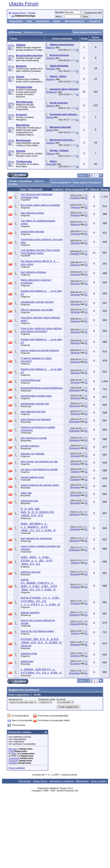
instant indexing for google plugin (40, 485)
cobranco (50, 58)
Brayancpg (26, 406)
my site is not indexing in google (39, 469)
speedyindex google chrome (37, 302)
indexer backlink (30, 612)
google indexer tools (32, 477)
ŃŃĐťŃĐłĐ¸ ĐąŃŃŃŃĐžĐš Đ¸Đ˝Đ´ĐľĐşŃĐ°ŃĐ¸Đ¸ (37, 512)
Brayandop (26, 391)
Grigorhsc (25, 398)
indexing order (29, 653)
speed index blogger (32, 231)
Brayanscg (26, 518)
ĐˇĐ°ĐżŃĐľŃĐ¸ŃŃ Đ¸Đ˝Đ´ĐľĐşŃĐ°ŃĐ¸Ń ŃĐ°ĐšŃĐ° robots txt (41, 642)
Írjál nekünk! (25, 781)
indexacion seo (29, 501)
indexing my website (32, 454)
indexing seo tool (31, 572)
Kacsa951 (51, 69)
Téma (23, 189)
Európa (32, 13)
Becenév (60, 12)
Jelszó (58, 16)
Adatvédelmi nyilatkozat (61, 781)
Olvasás (105, 189)
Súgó (29, 21)
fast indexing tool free (33, 411)
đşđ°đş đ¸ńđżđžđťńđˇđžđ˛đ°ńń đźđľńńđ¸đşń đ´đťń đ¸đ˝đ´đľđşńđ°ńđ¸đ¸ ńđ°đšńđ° (39, 585)
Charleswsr (26, 433)
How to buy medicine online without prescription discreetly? (41, 330)
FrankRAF (26, 200)
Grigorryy (25, 472)
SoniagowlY (52, 92)
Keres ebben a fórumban (86, 32)
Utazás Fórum (24, 4)
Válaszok (94, 189)
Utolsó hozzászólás (75, 189)
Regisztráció (16, 21)
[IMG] (14, 753)
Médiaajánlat (82, 781)
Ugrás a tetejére (99, 781)
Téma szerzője (35, 189)
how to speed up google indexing (40, 350)
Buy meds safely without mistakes (40, 205)
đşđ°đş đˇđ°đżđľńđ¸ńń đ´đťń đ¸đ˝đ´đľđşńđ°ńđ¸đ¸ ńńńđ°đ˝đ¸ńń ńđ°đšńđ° (41, 601)
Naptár (57, 21)
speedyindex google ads (35, 404)
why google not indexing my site (39, 461)
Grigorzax (25, 208)
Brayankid (25, 495)
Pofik (11, 751)
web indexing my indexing (36, 419)
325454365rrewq (31, 380)
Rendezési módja (47, 699)
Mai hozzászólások (75, 21)
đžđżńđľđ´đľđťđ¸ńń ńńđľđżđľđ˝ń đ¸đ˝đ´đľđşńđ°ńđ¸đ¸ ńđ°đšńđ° (38, 527)
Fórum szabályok (17, 768)
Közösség (43, 21)
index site (26, 493)
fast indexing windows (33, 272)
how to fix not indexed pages (37, 631)
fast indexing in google (34, 438)
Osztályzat (58, 189)
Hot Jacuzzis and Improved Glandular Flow (37, 196)
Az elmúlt (61, 699)
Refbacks (13, 763)
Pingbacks (13, 761)
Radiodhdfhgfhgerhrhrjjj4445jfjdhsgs (42, 388)
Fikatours (50, 47)
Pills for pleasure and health (37, 310)
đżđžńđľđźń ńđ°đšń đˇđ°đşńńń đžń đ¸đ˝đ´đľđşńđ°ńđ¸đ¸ (37, 560)
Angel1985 (51, 164)
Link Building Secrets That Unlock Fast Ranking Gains (40, 252)
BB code (13, 749)
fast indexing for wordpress (36, 538)
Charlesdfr (26, 480)
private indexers (30, 446)
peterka (49, 117)
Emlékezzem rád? (92, 13)
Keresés (95, 21)
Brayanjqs (25, 488)
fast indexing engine (32, 213)
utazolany (50, 79)
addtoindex (27, 661)
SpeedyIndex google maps (36, 396)
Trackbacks (14, 758)
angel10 (50, 130)
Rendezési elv (15, 699)
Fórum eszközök (60, 183)
